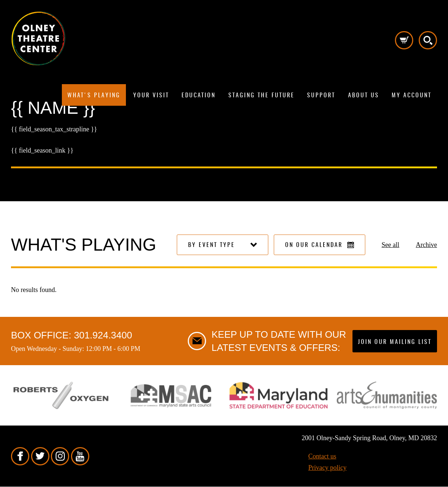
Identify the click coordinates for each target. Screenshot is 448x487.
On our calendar (320, 245)
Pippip (38, 38)
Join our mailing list (395, 342)
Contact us (322, 456)
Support (321, 95)
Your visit (151, 95)
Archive (426, 245)
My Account (412, 95)
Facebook (20, 456)
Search (428, 40)
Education (199, 95)
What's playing (94, 95)
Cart (404, 40)
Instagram (60, 456)
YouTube (80, 456)
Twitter (40, 456)
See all (391, 245)
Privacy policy (327, 468)
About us (364, 95)
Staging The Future (262, 95)
